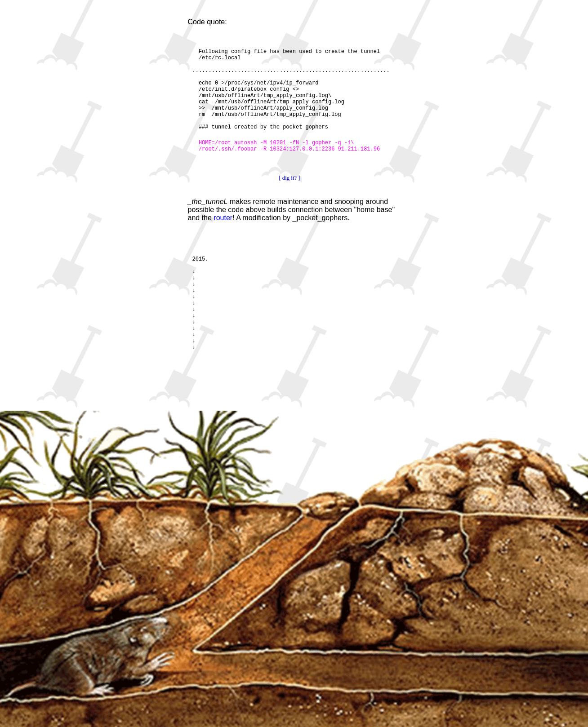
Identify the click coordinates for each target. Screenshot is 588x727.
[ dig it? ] (289, 178)
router (223, 218)
